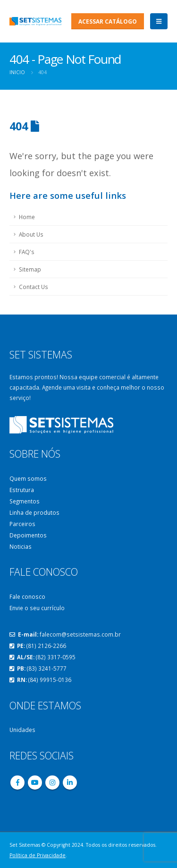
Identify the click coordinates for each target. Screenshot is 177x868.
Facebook (17, 783)
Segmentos (25, 501)
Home (27, 217)
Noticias (21, 546)
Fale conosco (27, 596)
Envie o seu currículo (37, 608)
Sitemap (30, 269)
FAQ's (27, 252)
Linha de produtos (34, 512)
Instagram (52, 783)
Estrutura (22, 490)
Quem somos (28, 478)
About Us (31, 234)
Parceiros (22, 524)
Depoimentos (28, 535)
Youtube (35, 783)
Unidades (22, 730)
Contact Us (34, 287)
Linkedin (70, 783)
